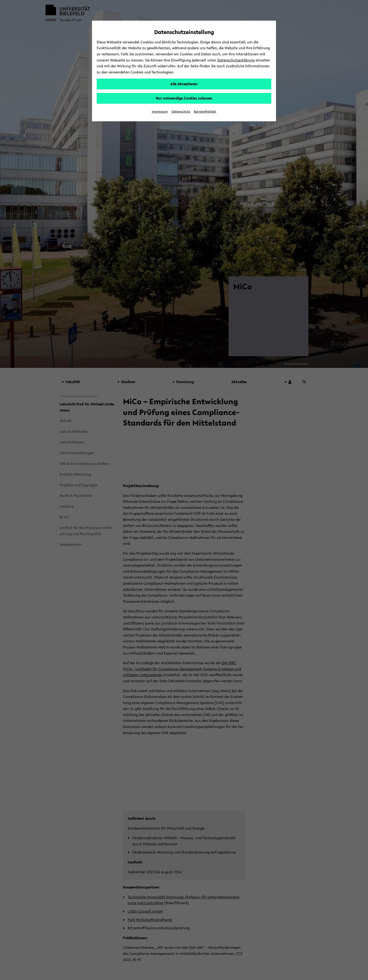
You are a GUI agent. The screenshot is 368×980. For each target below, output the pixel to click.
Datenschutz (181, 112)
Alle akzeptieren (184, 84)
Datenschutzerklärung (236, 60)
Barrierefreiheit (205, 112)
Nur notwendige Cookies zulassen (184, 98)
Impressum (160, 112)
